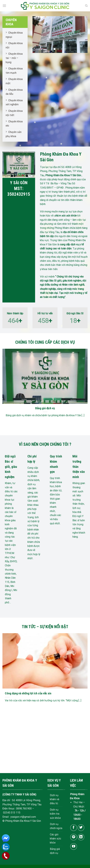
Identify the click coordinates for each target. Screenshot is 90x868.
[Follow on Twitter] (81, 828)
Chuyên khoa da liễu (14, 92)
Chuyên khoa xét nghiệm (14, 102)
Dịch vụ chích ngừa (56, 826)
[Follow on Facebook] (74, 828)
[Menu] (4, 6)
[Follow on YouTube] (74, 846)
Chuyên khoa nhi (14, 124)
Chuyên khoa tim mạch (14, 71)
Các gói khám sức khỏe (55, 839)
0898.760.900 (24, 809)
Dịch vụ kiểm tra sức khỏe (55, 814)
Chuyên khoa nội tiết (14, 113)
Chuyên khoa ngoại (14, 35)
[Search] (86, 6)
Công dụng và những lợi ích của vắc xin (28, 693)
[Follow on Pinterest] (74, 837)
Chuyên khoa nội (14, 45)
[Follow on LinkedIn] (81, 837)
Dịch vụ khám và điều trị (55, 799)
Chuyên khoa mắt (14, 81)
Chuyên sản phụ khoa (14, 134)
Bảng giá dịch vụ (45, 408)
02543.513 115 (12, 813)
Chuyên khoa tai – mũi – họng (14, 58)
